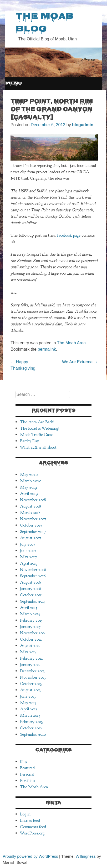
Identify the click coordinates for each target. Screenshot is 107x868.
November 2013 (33, 677)
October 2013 (31, 684)
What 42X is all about (38, 447)
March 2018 (30, 513)
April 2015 (29, 608)
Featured (27, 768)
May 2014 (28, 652)
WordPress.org (32, 833)
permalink (47, 349)
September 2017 (33, 532)
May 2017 (28, 557)
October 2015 (31, 595)
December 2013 (32, 671)
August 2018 (30, 506)
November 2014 (33, 633)
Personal (27, 774)
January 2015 (30, 627)
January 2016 (30, 589)
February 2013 (31, 722)
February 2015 (31, 620)
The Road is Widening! (40, 428)
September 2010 (33, 734)
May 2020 (29, 475)
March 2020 (31, 481)
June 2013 (28, 696)
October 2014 (31, 639)
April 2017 (29, 563)
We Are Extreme (80, 362)
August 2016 (30, 582)
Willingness (86, 856)
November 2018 (33, 500)
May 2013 (28, 703)
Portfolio (27, 781)
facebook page (69, 235)
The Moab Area (71, 343)
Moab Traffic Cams (37, 435)
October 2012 (31, 728)
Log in (25, 814)
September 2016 (33, 576)
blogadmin (83, 125)
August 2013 (30, 690)
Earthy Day (29, 441)
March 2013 (30, 715)
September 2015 (33, 601)
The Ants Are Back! (37, 422)
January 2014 (30, 665)
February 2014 (31, 658)
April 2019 (29, 494)
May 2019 (29, 487)
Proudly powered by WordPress (30, 856)
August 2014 (30, 646)
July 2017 (27, 544)
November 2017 (33, 519)
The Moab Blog (45, 23)
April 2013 (29, 709)
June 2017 (28, 551)
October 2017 (31, 525)
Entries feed (30, 820)
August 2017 (30, 538)
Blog (24, 762)
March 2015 (30, 614)
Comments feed (33, 827)
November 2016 (33, 570)
